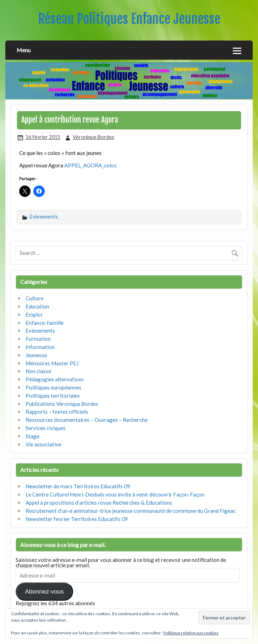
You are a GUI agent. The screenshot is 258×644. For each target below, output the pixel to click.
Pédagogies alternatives (55, 379)
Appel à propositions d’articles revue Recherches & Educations (99, 503)
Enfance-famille (45, 323)
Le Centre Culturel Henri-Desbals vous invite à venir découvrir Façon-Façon (115, 494)
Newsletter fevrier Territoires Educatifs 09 (77, 519)
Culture (34, 298)
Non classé (38, 371)
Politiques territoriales (53, 396)
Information (40, 347)
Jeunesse (36, 355)
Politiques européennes (53, 387)
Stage (32, 436)
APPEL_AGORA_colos (90, 165)
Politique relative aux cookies (191, 633)
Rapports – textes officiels (57, 412)
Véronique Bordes (94, 137)
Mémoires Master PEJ (52, 363)
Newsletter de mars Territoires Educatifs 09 (78, 486)
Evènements (44, 217)
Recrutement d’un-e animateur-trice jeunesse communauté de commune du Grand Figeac (131, 511)
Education (37, 306)
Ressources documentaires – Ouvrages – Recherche (87, 420)
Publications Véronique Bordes (62, 404)
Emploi (34, 315)
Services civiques (46, 428)
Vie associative (43, 444)
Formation (38, 339)
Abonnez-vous (44, 592)
